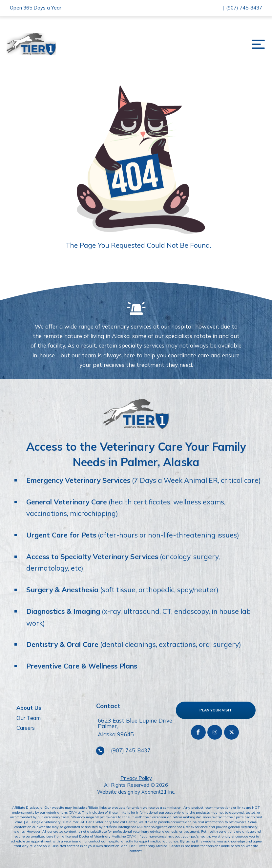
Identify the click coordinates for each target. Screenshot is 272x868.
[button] (258, 44)
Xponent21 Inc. (158, 792)
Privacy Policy (136, 778)
